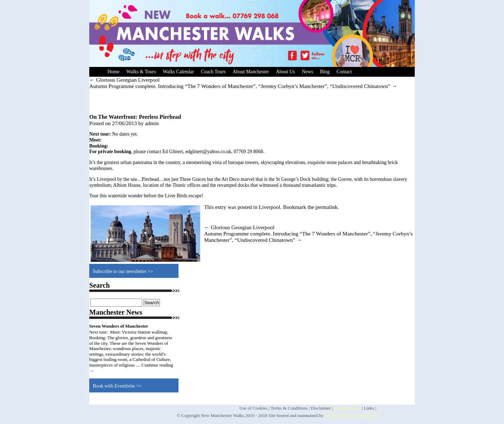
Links (369, 408)
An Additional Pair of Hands (350, 415)
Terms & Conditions (289, 408)
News (307, 72)
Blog (325, 72)
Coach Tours (213, 72)
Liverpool (269, 207)
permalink (326, 207)
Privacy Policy (347, 408)
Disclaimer (321, 408)
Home (113, 72)
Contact (344, 72)
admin (152, 123)
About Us (285, 72)
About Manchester (251, 72)
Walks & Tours (141, 72)
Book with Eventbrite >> (117, 386)
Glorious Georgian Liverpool (124, 80)
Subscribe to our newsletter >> (123, 271)
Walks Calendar (178, 72)
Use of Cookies (253, 408)
